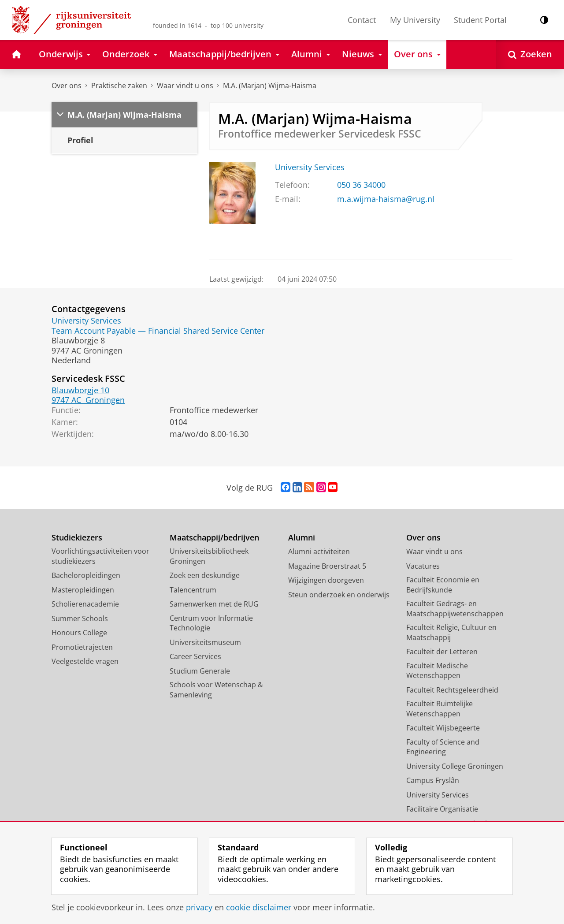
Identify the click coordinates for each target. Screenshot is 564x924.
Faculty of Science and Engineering (443, 747)
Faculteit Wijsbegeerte (443, 728)
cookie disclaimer (259, 907)
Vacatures (423, 566)
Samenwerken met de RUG (214, 604)
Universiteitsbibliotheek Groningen (209, 556)
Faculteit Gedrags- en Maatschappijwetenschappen (455, 609)
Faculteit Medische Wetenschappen (437, 671)
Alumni (302, 538)
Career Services (195, 656)
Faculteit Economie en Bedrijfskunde (443, 585)
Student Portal (480, 20)
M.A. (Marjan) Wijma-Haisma (270, 86)
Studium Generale (200, 671)
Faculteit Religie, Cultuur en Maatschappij (451, 632)
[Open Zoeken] (530, 54)
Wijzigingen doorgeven (326, 580)
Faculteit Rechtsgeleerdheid (452, 690)
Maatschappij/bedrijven (214, 538)
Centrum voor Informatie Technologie (211, 623)
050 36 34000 (361, 185)
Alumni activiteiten (319, 551)
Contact (362, 20)
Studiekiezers (77, 538)
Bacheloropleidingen (86, 575)
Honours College (79, 633)
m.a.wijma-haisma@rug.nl (386, 199)
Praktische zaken (119, 86)
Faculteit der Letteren (442, 652)
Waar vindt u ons (185, 86)
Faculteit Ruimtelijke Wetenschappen (440, 709)
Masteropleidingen (83, 590)
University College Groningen (455, 766)
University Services (310, 167)
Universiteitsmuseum (205, 642)
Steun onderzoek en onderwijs (339, 595)
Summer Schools (80, 618)
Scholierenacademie (85, 604)
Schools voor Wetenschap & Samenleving (216, 690)
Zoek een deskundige (205, 575)
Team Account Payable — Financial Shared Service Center (158, 331)
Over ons (67, 86)
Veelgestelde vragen (85, 661)
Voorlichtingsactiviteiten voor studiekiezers (100, 556)
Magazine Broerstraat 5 (327, 566)
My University (415, 20)
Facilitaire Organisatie (442, 809)
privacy (199, 907)
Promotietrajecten (82, 647)
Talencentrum (193, 590)
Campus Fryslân (433, 780)
